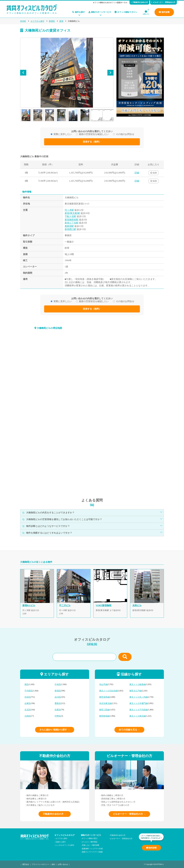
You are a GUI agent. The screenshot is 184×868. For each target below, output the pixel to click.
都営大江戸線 (135, 691)
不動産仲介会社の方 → (55, 814)
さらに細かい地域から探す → (55, 730)
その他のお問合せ (125, 134)
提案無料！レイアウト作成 (92, 848)
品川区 (58, 697)
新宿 (61, 21)
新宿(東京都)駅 (72, 213)
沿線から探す (61, 842)
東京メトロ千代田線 (138, 710)
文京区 (27, 710)
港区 (26, 684)
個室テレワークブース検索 (92, 852)
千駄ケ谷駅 (70, 216)
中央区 (58, 684)
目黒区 (58, 710)
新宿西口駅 (70, 229)
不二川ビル (65, 605)
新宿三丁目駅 (72, 223)
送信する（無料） (92, 142)
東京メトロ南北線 (137, 716)
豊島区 (58, 703)
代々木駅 (69, 210)
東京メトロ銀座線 (137, 684)
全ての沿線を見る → (129, 730)
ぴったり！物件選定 (90, 842)
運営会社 (26, 864)
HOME (23, 21)
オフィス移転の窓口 (90, 838)
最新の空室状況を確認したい (94, 134)
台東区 (27, 703)
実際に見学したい (63, 134)
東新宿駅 (69, 226)
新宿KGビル (29, 605)
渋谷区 (27, 697)
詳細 (137, 173)
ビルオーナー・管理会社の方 (163, 2)
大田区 (27, 716)
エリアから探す (38, 21)
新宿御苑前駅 (72, 220)
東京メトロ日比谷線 (108, 691)
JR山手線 (103, 684)
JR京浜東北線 (105, 703)
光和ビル (137, 605)
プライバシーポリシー (40, 864)
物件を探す (79, 12)
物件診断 (164, 12)
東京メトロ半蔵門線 (138, 703)
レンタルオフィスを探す (65, 845)
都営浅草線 (104, 697)
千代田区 (28, 691)
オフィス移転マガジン (126, 12)
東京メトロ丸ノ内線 (138, 697)
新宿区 (52, 21)
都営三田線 (104, 710)
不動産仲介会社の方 (139, 2)
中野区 (58, 716)
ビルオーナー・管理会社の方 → (129, 814)
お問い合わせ (63, 864)
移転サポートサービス (100, 12)
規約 (53, 864)
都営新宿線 (104, 716)
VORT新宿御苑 (104, 605)
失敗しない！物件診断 (91, 845)
